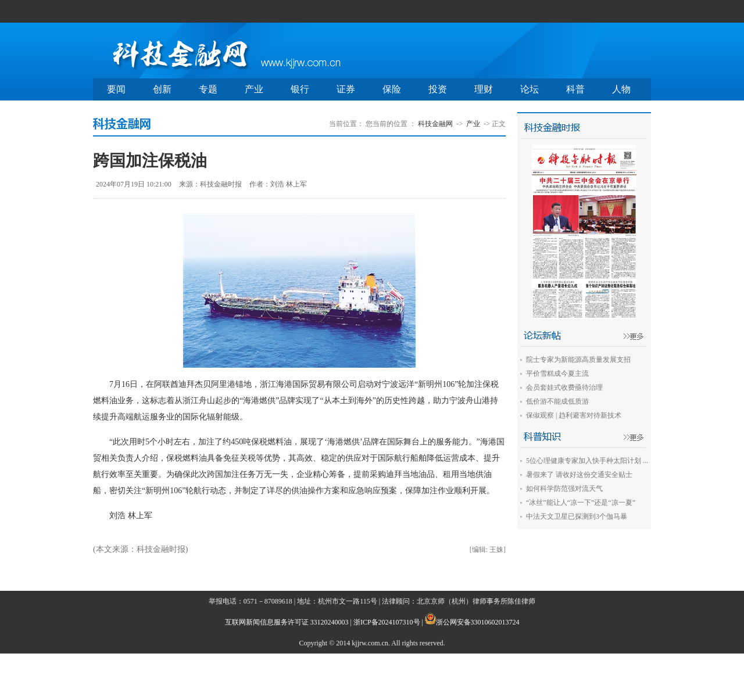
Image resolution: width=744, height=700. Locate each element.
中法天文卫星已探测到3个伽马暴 (577, 516)
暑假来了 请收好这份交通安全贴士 (579, 475)
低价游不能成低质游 (557, 401)
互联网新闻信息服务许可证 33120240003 (287, 622)
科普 (575, 89)
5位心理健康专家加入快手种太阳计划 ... (587, 461)
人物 (621, 89)
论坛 (530, 89)
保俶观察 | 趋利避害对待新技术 (574, 415)
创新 (162, 89)
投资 (438, 89)
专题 (208, 89)
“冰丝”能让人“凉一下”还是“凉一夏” (581, 502)
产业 (254, 89)
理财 (484, 89)
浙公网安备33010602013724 (478, 622)
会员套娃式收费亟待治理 (564, 387)
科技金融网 (435, 124)
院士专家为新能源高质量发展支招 (578, 360)
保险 (392, 89)
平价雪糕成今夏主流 (557, 374)
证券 (346, 89)
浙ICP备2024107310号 (387, 622)
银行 (300, 89)
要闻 (116, 89)
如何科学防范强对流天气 (564, 489)
